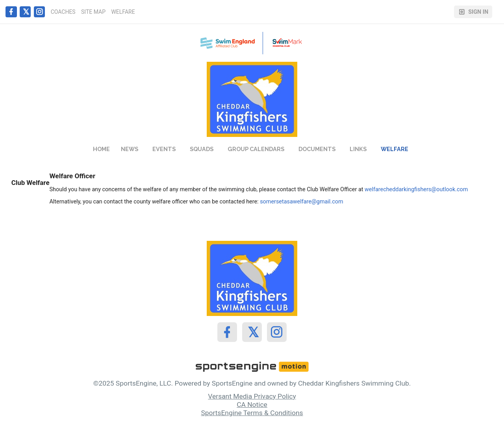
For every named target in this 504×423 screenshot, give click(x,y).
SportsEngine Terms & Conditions (252, 413)
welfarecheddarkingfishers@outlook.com (416, 189)
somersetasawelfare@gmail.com (301, 202)
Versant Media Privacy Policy (252, 396)
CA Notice (252, 405)
